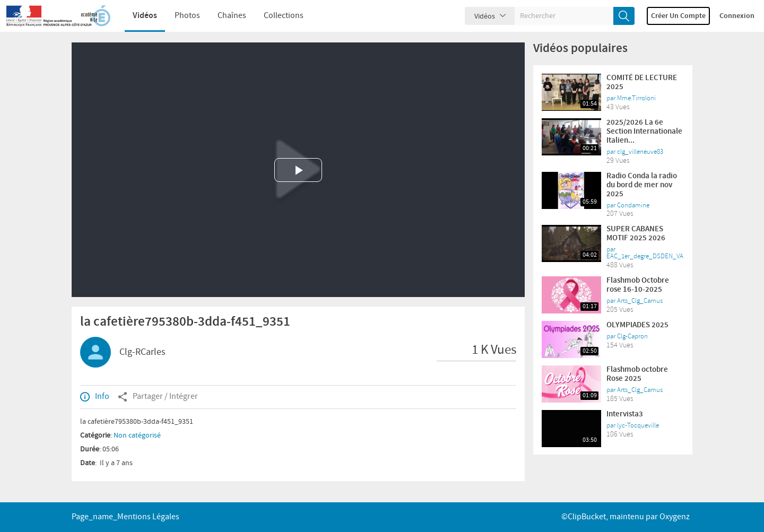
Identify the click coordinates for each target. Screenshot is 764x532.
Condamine (633, 205)
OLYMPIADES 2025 (637, 325)
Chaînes (224, 16)
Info (95, 397)
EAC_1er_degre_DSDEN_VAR (647, 256)
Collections (276, 16)
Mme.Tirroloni (636, 98)
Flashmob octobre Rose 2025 (637, 374)
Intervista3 (625, 414)
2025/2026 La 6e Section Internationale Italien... (644, 132)
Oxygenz (675, 517)
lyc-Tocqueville (638, 425)
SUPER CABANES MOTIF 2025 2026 (636, 234)
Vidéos (137, 16)
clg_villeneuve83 (640, 152)
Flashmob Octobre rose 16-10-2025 (638, 285)
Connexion (737, 16)
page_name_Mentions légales (125, 517)
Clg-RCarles (142, 352)
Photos (179, 16)
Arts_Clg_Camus (640, 301)
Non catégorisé (137, 435)
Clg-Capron (632, 336)
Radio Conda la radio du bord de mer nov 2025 (642, 185)
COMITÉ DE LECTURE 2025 (642, 82)
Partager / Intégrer (158, 397)
